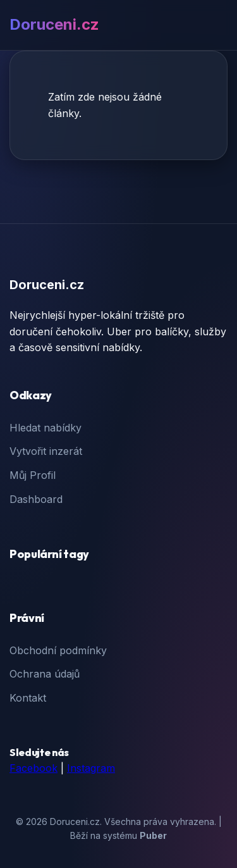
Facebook (33, 768)
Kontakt (28, 698)
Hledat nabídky (46, 428)
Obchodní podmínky (58, 650)
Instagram (91, 768)
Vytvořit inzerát (46, 451)
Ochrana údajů (45, 674)
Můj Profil (33, 475)
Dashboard (36, 499)
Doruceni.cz (54, 24)
